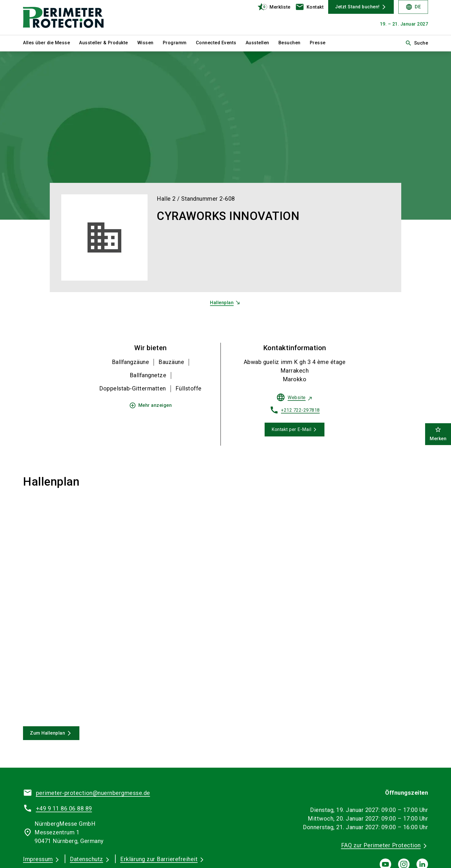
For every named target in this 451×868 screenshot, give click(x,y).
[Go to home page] (70, 17)
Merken (438, 434)
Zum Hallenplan (47, 733)
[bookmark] (271, 7)
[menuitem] (51, 43)
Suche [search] (417, 43)
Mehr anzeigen (151, 405)
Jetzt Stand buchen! (357, 7)
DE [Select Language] (413, 7)
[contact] (309, 7)
